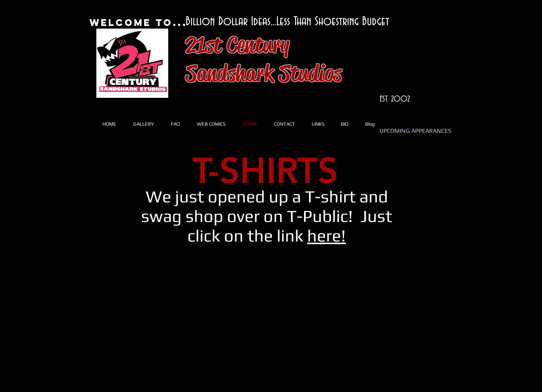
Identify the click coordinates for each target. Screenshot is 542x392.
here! (327, 236)
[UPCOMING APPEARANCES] (415, 131)
